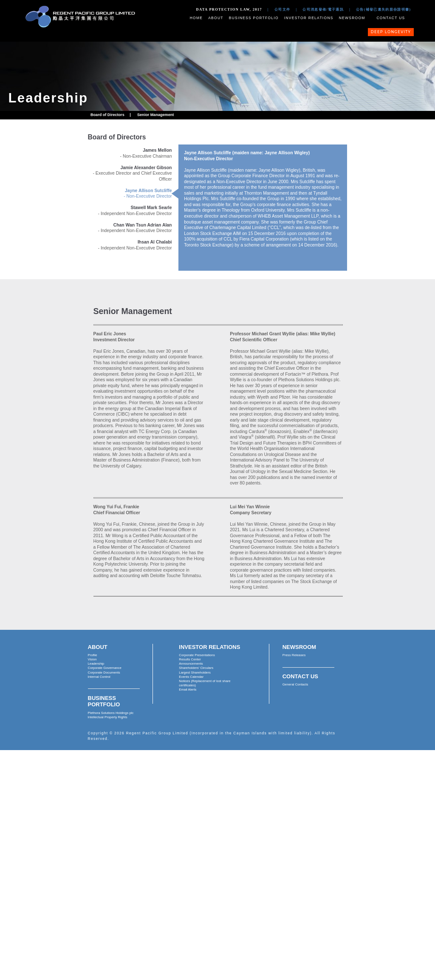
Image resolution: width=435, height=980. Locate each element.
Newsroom (352, 18)
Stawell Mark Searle (151, 208)
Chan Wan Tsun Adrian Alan (143, 225)
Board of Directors (107, 115)
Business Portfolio (254, 18)
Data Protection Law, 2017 (229, 9)
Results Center (190, 659)
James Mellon (157, 150)
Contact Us (391, 18)
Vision (92, 659)
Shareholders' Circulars (196, 668)
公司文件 (282, 9)
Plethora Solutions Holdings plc (111, 713)
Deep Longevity (391, 32)
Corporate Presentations (197, 655)
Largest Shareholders (195, 673)
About (216, 18)
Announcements (191, 664)
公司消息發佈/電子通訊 (323, 9)
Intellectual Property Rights (108, 717)
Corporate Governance (105, 668)
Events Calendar (191, 677)
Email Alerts (188, 690)
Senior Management (155, 115)
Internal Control (99, 677)
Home (196, 18)
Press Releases (294, 655)
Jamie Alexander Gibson (146, 168)
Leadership (96, 664)
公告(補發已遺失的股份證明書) (383, 9)
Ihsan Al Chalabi (155, 242)
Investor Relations (309, 18)
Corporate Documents (104, 673)
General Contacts (295, 684)
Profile (93, 655)
